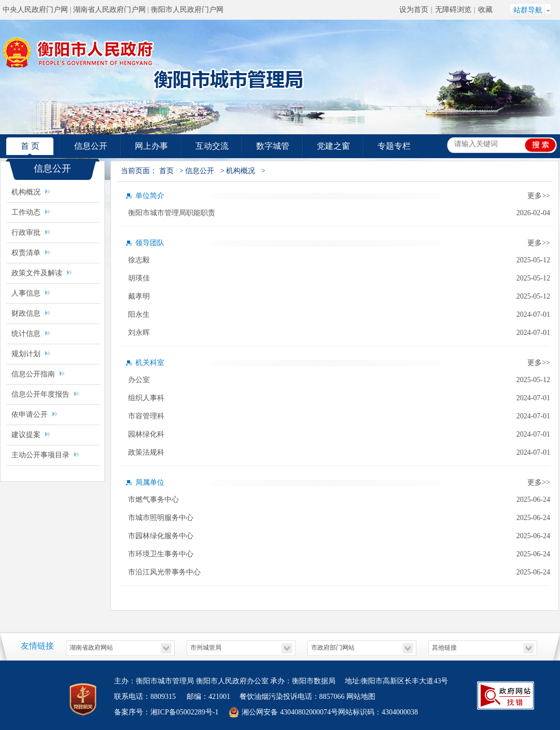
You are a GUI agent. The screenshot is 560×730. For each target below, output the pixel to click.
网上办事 (151, 146)
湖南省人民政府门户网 (109, 10)
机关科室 (150, 363)
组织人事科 (146, 398)
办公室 (139, 380)
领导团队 (150, 243)
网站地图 (361, 697)
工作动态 (26, 212)
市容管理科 (146, 416)
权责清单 (26, 253)
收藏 (485, 10)
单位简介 (150, 196)
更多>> (539, 196)
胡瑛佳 (139, 278)
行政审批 (26, 233)
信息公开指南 (33, 374)
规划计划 (26, 354)
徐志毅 (139, 260)
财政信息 (26, 313)
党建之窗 (333, 146)
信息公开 (91, 146)
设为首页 (414, 10)
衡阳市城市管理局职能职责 (172, 213)
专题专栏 (394, 146)
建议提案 (26, 435)
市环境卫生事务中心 (161, 554)
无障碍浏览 (453, 10)
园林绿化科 (146, 434)
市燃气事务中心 (153, 500)
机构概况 (26, 192)
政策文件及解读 (37, 273)
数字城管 (273, 146)
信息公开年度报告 (40, 394)
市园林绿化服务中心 (161, 536)
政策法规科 (146, 452)
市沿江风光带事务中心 (164, 572)
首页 (166, 171)
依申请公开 (30, 415)
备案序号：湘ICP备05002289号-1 (166, 712)
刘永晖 (139, 333)
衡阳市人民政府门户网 (187, 10)
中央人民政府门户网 (35, 10)
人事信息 (26, 293)
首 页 (30, 146)
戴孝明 (139, 296)
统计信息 (26, 334)
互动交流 (212, 146)
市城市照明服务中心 (161, 518)
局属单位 (150, 482)
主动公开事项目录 (41, 455)
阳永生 (139, 314)
